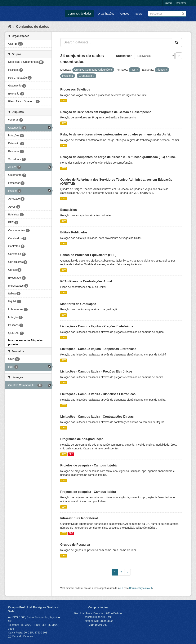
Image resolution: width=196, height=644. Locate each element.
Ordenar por (124, 56)
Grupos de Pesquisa (75, 545)
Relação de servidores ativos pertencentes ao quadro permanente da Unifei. (116, 134)
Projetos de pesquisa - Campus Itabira (88, 492)
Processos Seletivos (75, 89)
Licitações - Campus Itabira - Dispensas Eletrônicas (98, 394)
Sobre (139, 14)
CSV (64, 101)
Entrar (168, 3)
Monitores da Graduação (78, 304)
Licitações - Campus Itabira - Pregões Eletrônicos (96, 371)
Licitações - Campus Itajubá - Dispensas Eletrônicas (98, 349)
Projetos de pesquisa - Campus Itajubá (88, 465)
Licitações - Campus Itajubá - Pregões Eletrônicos (97, 326)
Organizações (106, 14)
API (121, 588)
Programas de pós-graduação (82, 439)
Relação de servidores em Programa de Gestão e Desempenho (106, 112)
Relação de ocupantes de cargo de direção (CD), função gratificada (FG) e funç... (119, 157)
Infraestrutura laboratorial (79, 518)
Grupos (125, 14)
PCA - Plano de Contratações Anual (86, 281)
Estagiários (69, 210)
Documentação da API (140, 588)
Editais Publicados (74, 232)
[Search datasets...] (116, 42)
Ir (179, 56)
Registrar (181, 3)
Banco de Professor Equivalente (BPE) (88, 255)
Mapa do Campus (22, 636)
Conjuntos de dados (80, 14)
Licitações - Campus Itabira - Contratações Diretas (97, 417)
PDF (71, 454)
